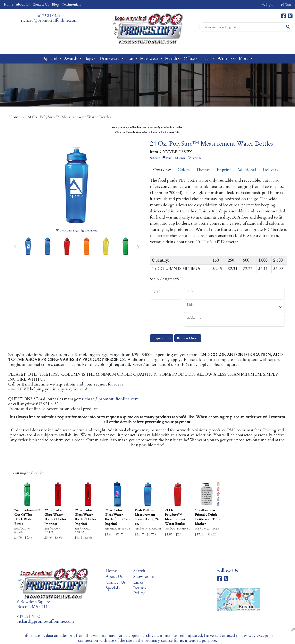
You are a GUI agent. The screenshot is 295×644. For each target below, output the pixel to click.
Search (139, 571)
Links (138, 582)
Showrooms (144, 577)
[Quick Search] (242, 27)
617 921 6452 (49, 15)
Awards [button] (71, 58)
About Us (23, 5)
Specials (113, 588)
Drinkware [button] (109, 58)
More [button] (244, 58)
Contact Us (41, 5)
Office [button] (189, 58)
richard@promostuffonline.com (49, 20)
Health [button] (171, 58)
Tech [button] (206, 58)
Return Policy (140, 590)
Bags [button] (88, 58)
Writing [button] (225, 58)
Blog (55, 5)
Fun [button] (130, 58)
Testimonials (71, 5)
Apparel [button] (50, 58)
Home (9, 5)
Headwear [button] (149, 58)
